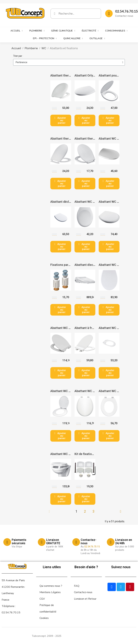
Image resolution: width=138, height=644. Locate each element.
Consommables (116, 31)
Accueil (17, 31)
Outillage (97, 39)
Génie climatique (63, 31)
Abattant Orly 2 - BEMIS (91, 75)
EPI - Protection (45, 39)
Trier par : (18, 56)
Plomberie (37, 31)
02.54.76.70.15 (126, 11)
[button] (61, 120)
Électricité (90, 31)
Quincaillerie (73, 39)
